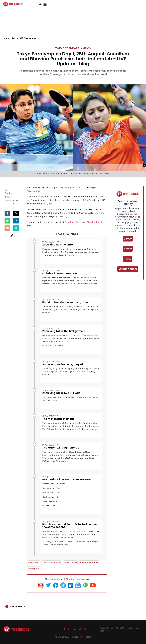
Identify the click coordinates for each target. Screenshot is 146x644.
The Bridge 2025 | (62, 637)
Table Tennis (70, 563)
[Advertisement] (73, 26)
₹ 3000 (128, 249)
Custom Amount (128, 269)
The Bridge (65, 187)
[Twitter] (16, 213)
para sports (34, 569)
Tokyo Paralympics (52, 563)
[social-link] (12, 236)
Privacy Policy (106, 628)
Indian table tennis (89, 563)
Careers (103, 631)
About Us (120, 628)
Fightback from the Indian (60, 273)
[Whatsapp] (7, 221)
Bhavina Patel (94, 222)
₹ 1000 (128, 259)
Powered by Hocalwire (82, 637)
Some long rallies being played (63, 364)
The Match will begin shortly (61, 448)
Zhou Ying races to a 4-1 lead (61, 393)
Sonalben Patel (73, 222)
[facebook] (7, 213)
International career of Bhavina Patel (67, 479)
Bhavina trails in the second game (65, 302)
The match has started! (58, 419)
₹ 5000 (128, 239)
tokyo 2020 (34, 563)
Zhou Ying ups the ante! (58, 245)
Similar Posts (17, 607)
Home (7, 38)
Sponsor (134, 214)
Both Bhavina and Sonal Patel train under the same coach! (70, 526)
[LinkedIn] (16, 221)
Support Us (133, 628)
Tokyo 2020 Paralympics (73, 48)
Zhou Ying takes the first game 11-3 (65, 331)
